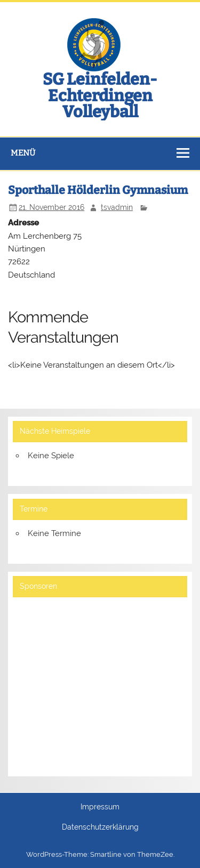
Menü (23, 153)
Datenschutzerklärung (100, 828)
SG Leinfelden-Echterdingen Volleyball (100, 96)
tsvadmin (117, 207)
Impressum (100, 807)
